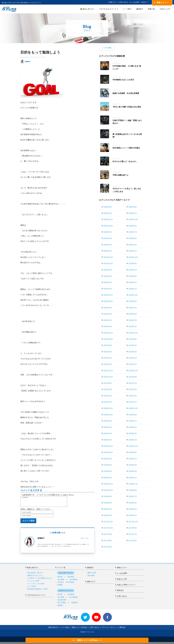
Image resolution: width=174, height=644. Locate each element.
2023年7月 (133, 308)
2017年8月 (108, 534)
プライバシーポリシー (109, 629)
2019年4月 (108, 471)
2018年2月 (108, 515)
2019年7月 (133, 459)
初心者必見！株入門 (35, 575)
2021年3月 (133, 396)
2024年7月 (133, 270)
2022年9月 (133, 339)
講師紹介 (140, 9)
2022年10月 (108, 339)
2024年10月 (108, 264)
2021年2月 (108, 402)
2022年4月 (108, 358)
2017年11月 (133, 522)
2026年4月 (108, 207)
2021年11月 (133, 371)
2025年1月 (133, 251)
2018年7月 (133, 496)
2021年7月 (133, 383)
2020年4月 (108, 434)
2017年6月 (108, 541)
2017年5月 (133, 541)
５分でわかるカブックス (36, 597)
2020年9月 (133, 415)
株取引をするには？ (35, 577)
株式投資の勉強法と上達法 (38, 591)
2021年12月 (108, 371)
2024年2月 (108, 289)
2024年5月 (133, 276)
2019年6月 (108, 465)
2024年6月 (108, 276)
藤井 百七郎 (92, 575)
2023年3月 (133, 320)
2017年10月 (108, 528)
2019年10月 (108, 452)
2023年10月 (108, 301)
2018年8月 (108, 496)
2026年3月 (133, 207)
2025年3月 (133, 245)
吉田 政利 (91, 577)
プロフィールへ (85, 540)
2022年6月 (108, 352)
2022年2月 (108, 364)
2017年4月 (108, 547)
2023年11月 (133, 295)
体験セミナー (122, 570)
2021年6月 (108, 389)
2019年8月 (108, 459)
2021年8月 (108, 383)
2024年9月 (133, 264)
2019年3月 (133, 471)
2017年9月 (133, 528)
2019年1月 (133, 478)
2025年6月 (108, 238)
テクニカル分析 (33, 583)
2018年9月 (133, 490)
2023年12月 (108, 295)
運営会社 (120, 592)
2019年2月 (108, 478)
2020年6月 (108, 427)
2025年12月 (108, 220)
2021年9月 (133, 377)
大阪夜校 (74, 604)
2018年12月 (108, 484)
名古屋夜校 (73, 581)
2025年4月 (108, 245)
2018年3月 (133, 509)
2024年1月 (133, 289)
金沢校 (60, 584)
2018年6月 (108, 503)
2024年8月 (108, 270)
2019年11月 (133, 446)
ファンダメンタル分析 (36, 586)
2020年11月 (133, 408)
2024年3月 (133, 282)
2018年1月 (133, 515)
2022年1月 (133, 364)
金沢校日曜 (62, 602)
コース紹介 (127, 9)
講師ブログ (113, 2)
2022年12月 (108, 333)
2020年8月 (108, 421)
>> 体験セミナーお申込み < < (87, 640)
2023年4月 (108, 320)
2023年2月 (108, 327)
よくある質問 (135, 2)
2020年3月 (133, 434)
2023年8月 (108, 308)
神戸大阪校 (70, 584)
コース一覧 (61, 570)
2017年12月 (108, 522)
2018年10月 (108, 490)
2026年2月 (108, 213)
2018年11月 (133, 484)
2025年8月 (108, 232)
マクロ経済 (32, 588)
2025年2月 (108, 251)
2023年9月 (133, 301)
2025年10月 (108, 226)
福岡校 (60, 587)
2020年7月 (133, 421)
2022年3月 (133, 358)
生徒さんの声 (165, 9)
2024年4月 (108, 282)
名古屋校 (61, 581)
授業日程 (151, 9)
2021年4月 (108, 396)
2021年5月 (133, 389)
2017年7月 (133, 534)
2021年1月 (133, 402)
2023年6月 (108, 314)
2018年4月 (108, 509)
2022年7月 (133, 345)
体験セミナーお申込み (80, 629)
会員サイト (145, 2)
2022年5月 (133, 352)
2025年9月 (133, 226)
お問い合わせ (124, 2)
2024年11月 (133, 257)
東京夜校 (71, 579)
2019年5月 (133, 465)
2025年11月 (133, 220)
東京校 (60, 579)
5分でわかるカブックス (109, 9)
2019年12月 (108, 446)
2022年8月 (108, 345)
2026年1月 (133, 213)
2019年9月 (133, 452)
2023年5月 (133, 314)
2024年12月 (108, 257)
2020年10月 (108, 415)
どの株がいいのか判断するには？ (40, 580)
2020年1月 (133, 440)
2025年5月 (133, 238)
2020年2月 (108, 440)
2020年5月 (133, 427)
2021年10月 (108, 377)
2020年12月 (108, 408)
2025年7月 (133, 232)
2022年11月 (133, 333)
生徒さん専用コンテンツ (126, 587)
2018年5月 (133, 503)
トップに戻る (107, 48)
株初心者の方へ (88, 9)
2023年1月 (133, 327)
